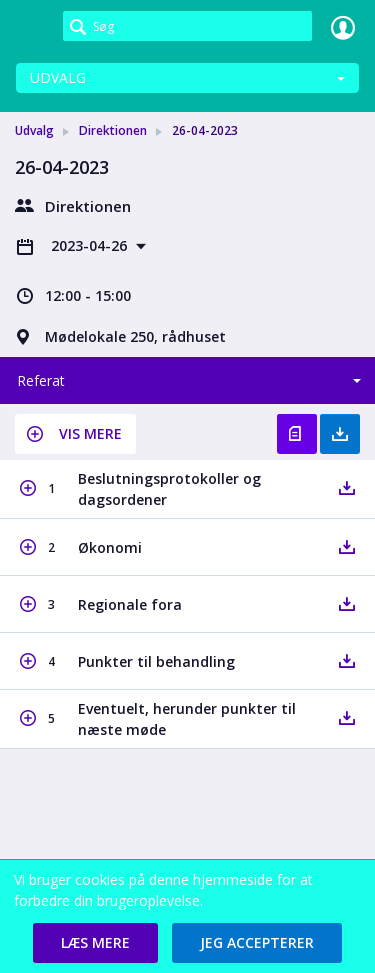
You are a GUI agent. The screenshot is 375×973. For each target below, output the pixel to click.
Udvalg (58, 77)
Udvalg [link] (34, 130)
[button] (75, 434)
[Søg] (187, 26)
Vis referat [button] (297, 434)
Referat (41, 380)
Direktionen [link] (113, 130)
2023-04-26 (91, 245)
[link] (32, 27)
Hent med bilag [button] (340, 434)
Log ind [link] (343, 27)
